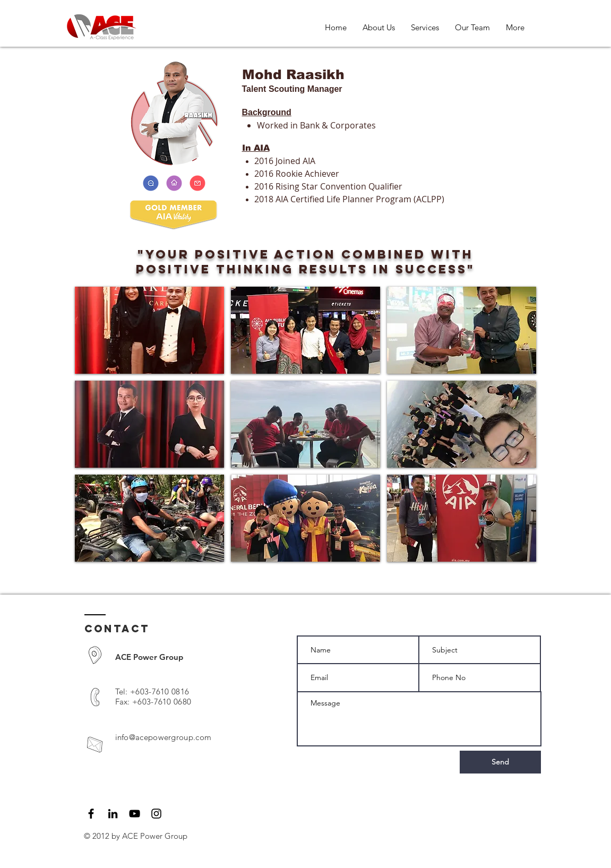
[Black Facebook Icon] (91, 814)
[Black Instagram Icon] (156, 814)
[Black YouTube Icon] (135, 814)
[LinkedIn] (113, 814)
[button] (149, 330)
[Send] (500, 762)
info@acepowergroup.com (163, 737)
